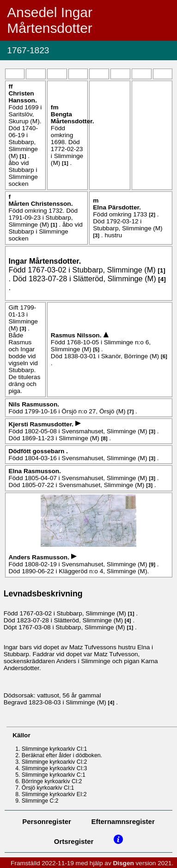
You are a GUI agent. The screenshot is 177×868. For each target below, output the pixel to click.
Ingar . (45, 261)
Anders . (40, 557)
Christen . (22, 97)
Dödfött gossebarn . (38, 451)
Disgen (123, 863)
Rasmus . (77, 335)
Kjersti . (42, 424)
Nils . (34, 404)
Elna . (117, 207)
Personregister (47, 821)
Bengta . (73, 118)
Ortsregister (74, 841)
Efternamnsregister (123, 821)
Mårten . (40, 204)
